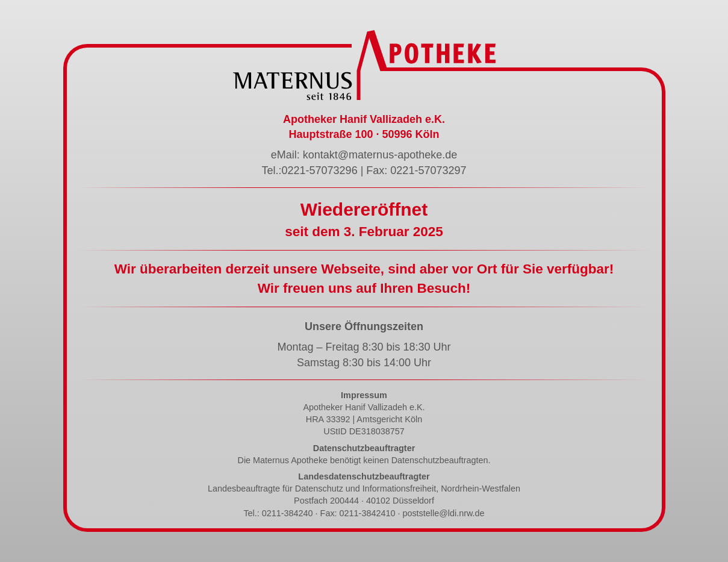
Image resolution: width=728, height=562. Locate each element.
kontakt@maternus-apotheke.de (380, 155)
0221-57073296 (320, 170)
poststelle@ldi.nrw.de (443, 513)
